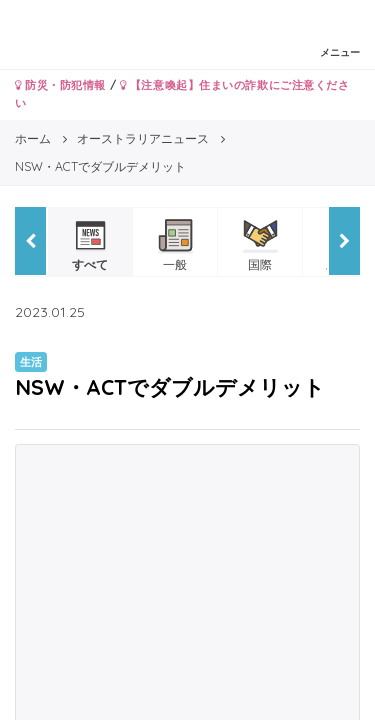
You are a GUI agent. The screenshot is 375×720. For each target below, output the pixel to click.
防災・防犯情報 (60, 85)
